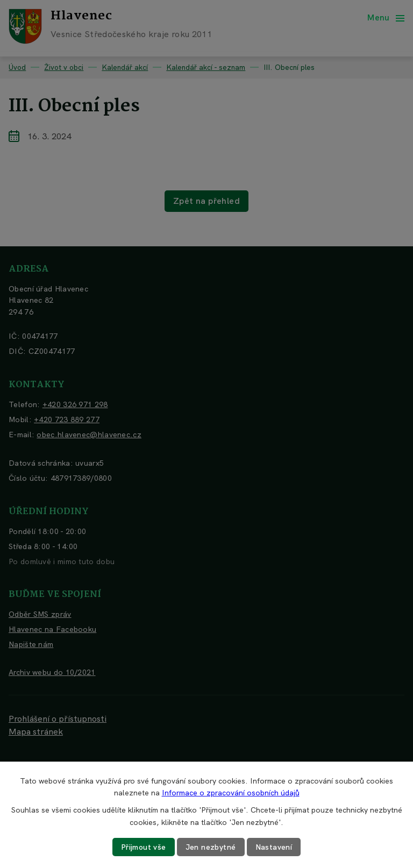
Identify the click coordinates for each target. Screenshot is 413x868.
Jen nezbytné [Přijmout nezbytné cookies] (211, 847)
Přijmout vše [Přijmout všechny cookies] (144, 847)
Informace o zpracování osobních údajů (231, 793)
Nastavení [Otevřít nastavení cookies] (274, 847)
